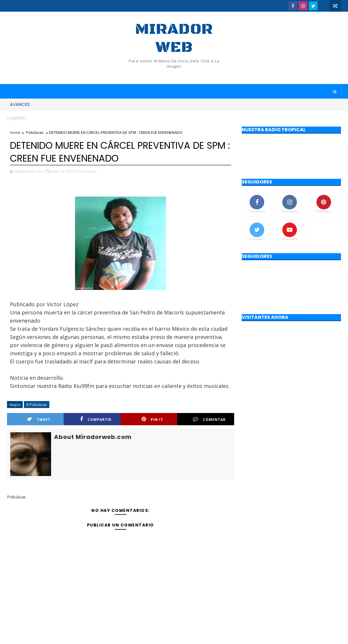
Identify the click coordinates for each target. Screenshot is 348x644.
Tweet (39, 419)
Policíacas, (88, 171)
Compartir (96, 419)
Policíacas (35, 132)
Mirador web (174, 38)
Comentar (209, 419)
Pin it (152, 419)
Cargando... (18, 118)
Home (15, 132)
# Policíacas (37, 405)
